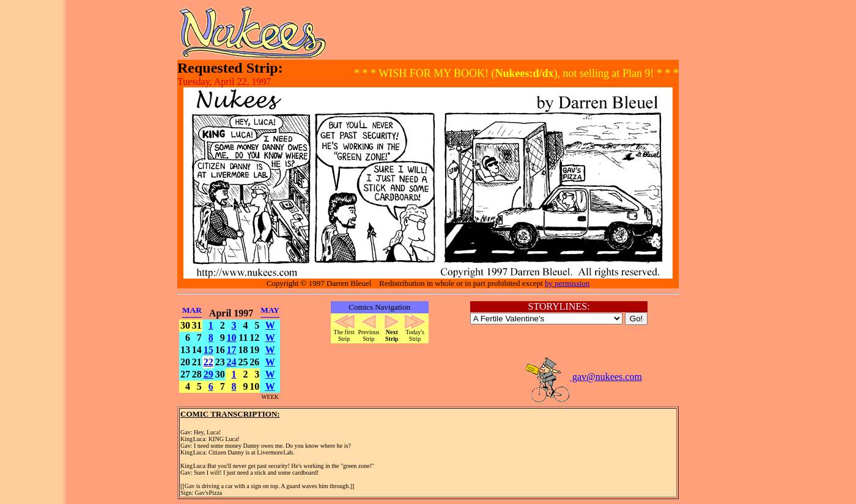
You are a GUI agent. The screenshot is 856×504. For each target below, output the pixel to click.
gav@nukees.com (583, 377)
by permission (567, 283)
